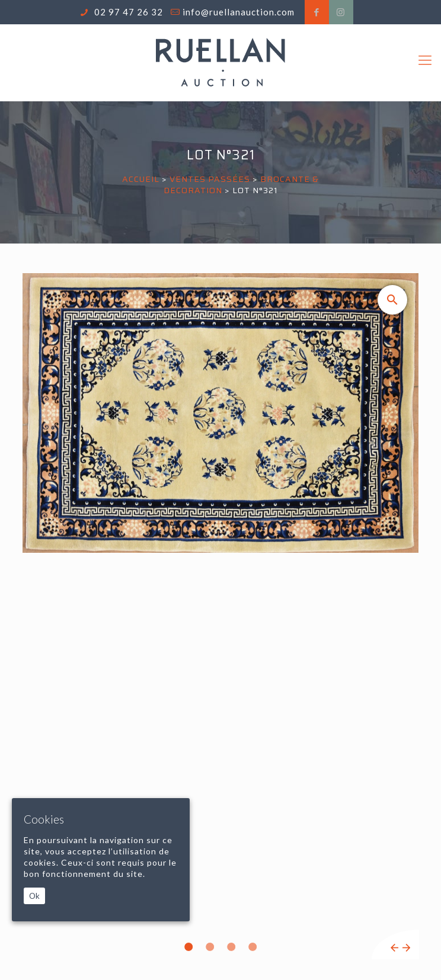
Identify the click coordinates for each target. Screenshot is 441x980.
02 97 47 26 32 (127, 12)
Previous (394, 948)
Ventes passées (210, 179)
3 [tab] (231, 947)
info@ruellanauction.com (239, 12)
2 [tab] (210, 947)
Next (406, 948)
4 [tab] (253, 947)
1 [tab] (188, 947)
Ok (34, 896)
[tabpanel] (220, 616)
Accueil (141, 179)
